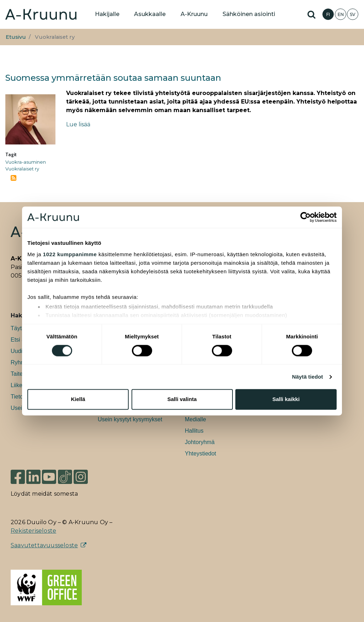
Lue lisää (78, 124)
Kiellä (78, 399)
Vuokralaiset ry (22, 169)
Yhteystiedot (200, 454)
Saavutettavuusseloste (44, 545)
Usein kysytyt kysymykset (130, 419)
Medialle (196, 419)
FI (328, 14)
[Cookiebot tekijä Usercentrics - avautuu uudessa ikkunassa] (306, 217)
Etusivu (16, 37)
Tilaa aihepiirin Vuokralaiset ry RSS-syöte (14, 178)
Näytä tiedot (308, 377)
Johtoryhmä (200, 442)
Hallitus (194, 431)
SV (353, 14)
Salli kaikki (286, 399)
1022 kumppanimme (70, 254)
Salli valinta (182, 399)
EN (341, 14)
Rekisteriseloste (33, 531)
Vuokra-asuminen (26, 162)
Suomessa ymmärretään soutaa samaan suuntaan (113, 78)
